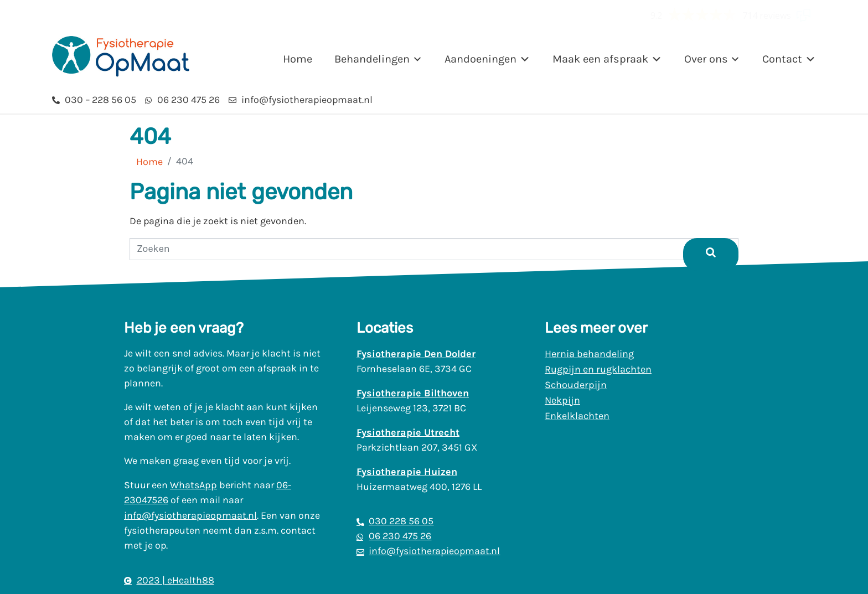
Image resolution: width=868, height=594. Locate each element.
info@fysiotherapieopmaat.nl (190, 515)
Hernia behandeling (589, 354)
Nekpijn (562, 400)
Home (298, 59)
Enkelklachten (577, 416)
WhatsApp (193, 485)
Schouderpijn (576, 385)
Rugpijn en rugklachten (598, 369)
